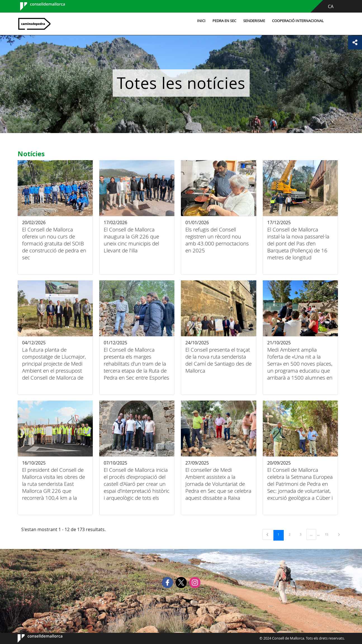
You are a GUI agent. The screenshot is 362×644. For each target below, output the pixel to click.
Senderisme (254, 21)
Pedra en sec (224, 21)
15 (328, 534)
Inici (201, 21)
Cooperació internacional (298, 21)
